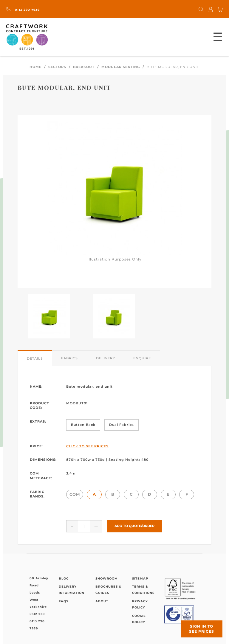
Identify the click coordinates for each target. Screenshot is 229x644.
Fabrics (69, 358)
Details (35, 358)
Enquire (142, 358)
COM (75, 494)
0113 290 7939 (23, 10)
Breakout (84, 67)
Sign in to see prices (202, 629)
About (102, 601)
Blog (64, 578)
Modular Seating (121, 67)
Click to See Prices (87, 446)
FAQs (64, 601)
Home (35, 67)
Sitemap (140, 578)
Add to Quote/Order (134, 526)
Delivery (106, 358)
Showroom (107, 578)
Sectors (57, 67)
